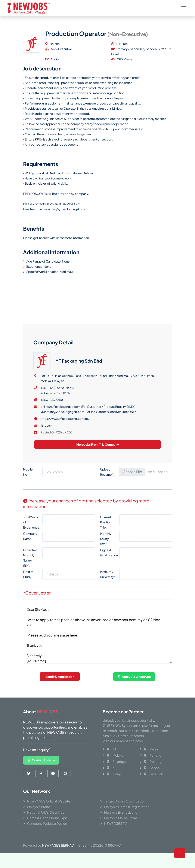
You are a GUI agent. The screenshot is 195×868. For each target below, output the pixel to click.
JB (111, 749)
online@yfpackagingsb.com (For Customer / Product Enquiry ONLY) (88, 491)
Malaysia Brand (39, 807)
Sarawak (153, 774)
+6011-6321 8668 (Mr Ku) (57, 472)
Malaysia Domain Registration (127, 807)
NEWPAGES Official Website (49, 801)
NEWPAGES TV (115, 823)
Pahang (153, 755)
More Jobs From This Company (98, 529)
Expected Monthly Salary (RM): (30, 571)
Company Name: (30, 550)
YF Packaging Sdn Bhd (79, 445)
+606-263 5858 (52, 484)
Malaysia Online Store (121, 818)
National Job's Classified (46, 812)
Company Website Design (47, 823)
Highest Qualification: (109, 566)
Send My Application (60, 690)
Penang (153, 761)
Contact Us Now (41, 760)
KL (112, 768)
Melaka (115, 755)
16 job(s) (46, 510)
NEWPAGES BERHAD (58, 845)
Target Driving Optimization (125, 801)
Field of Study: (28, 588)
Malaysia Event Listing (121, 812)
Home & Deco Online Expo (47, 818)
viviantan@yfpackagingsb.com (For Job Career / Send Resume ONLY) (89, 496)
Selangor (117, 761)
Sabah (152, 768)
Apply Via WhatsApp (134, 690)
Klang (114, 774)
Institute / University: (107, 588)
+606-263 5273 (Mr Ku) (57, 477)
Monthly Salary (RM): (106, 552)
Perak (151, 749)
